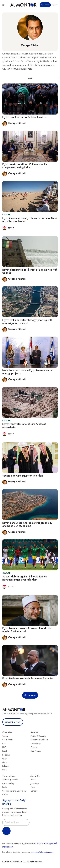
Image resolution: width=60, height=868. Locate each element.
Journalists (35, 783)
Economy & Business (39, 740)
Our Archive (36, 751)
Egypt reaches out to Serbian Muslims (24, 117)
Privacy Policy (8, 783)
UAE (4, 747)
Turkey (5, 736)
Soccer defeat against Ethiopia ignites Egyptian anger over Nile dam (25, 578)
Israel (5, 751)
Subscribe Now (13, 722)
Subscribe (45, 5)
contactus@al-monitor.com (42, 852)
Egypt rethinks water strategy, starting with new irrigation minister (27, 322)
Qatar (5, 762)
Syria (4, 770)
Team (33, 787)
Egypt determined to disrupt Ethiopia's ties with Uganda (30, 271)
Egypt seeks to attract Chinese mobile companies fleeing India (25, 166)
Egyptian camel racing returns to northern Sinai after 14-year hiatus (29, 220)
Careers (34, 791)
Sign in (55, 5)
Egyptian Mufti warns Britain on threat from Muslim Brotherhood (27, 630)
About (33, 780)
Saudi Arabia (8, 740)
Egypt (5, 758)
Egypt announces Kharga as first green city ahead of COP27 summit (27, 524)
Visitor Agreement (10, 780)
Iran (4, 744)
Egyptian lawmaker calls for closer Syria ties (28, 678)
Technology (36, 744)
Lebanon (6, 766)
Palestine (6, 755)
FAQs (5, 787)
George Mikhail (30, 45)
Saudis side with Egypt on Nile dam (23, 476)
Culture (34, 747)
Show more (30, 695)
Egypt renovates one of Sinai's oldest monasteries (24, 426)
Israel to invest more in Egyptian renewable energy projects (27, 372)
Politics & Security (38, 736)
